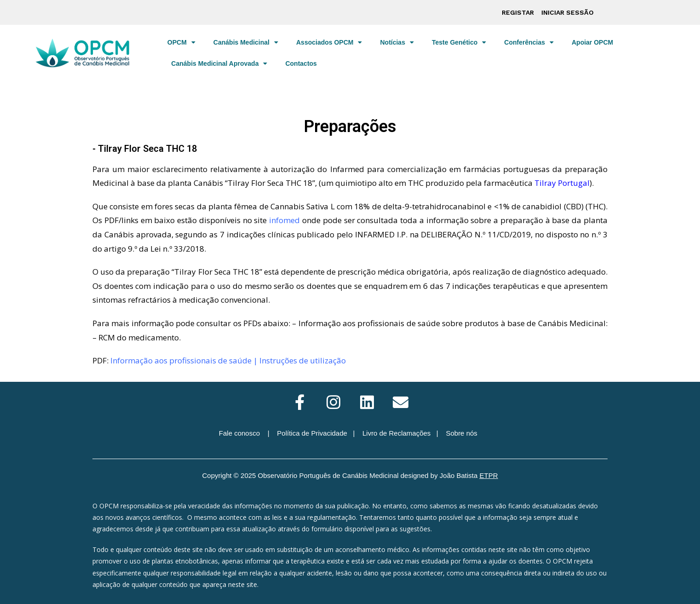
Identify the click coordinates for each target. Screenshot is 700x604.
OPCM (181, 42)
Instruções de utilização (303, 360)
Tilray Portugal (562, 183)
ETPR (489, 475)
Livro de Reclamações (396, 433)
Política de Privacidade (312, 433)
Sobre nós (461, 433)
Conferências (529, 42)
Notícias (397, 42)
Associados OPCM (329, 42)
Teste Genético (459, 42)
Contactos (301, 63)
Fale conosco (239, 433)
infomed (284, 220)
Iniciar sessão (568, 12)
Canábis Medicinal (246, 42)
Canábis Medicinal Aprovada (219, 63)
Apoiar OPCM (592, 42)
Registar (518, 12)
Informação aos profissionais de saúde (181, 360)
